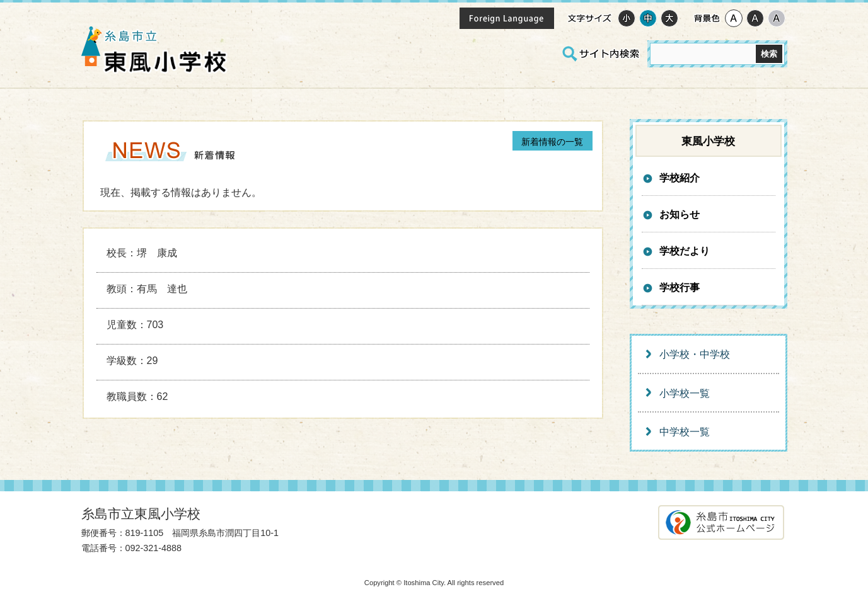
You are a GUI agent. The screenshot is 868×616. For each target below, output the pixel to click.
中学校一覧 (685, 432)
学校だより (685, 251)
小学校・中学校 (695, 354)
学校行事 (680, 288)
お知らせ (680, 214)
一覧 (552, 142)
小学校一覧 (685, 393)
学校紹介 (680, 178)
